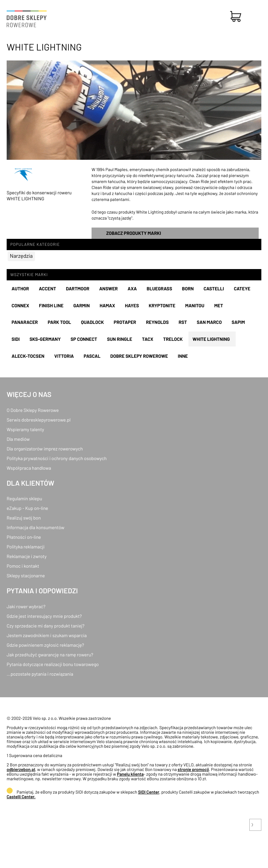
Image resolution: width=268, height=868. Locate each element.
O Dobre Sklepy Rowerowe (33, 410)
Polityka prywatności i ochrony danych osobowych (57, 458)
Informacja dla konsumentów (35, 527)
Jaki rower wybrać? (26, 606)
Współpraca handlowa (29, 468)
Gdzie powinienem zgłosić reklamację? (45, 645)
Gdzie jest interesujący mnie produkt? (44, 616)
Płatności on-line (24, 537)
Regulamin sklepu (24, 498)
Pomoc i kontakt (23, 566)
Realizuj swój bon (24, 518)
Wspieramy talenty (25, 429)
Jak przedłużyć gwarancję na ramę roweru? (50, 655)
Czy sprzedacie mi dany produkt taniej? (46, 626)
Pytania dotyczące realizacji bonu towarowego (53, 664)
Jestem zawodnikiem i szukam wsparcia (47, 635)
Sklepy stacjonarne (26, 576)
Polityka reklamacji (26, 547)
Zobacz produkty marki (134, 233)
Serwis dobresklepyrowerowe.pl (39, 420)
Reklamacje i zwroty (27, 556)
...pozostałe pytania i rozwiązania (40, 674)
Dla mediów (18, 439)
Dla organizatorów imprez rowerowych (45, 449)
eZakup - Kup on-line (27, 508)
